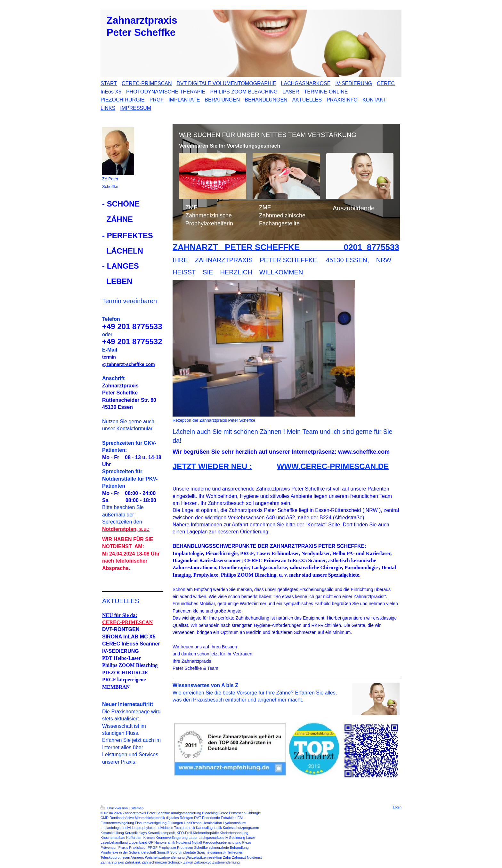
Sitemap (137, 808)
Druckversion (115, 808)
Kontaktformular (134, 429)
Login (397, 807)
